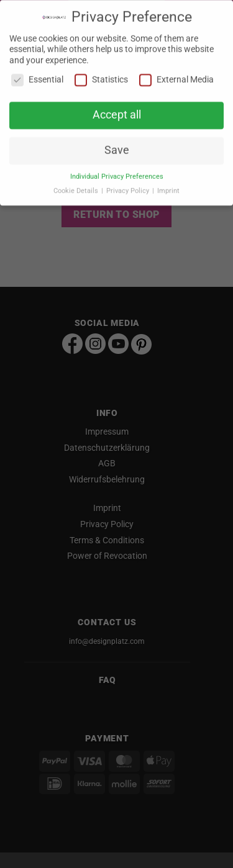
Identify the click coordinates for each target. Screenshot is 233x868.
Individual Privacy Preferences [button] (117, 172)
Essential (37, 76)
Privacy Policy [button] (129, 187)
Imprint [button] (168, 187)
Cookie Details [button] (77, 187)
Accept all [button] (117, 111)
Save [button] (117, 146)
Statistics (101, 76)
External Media (176, 76)
